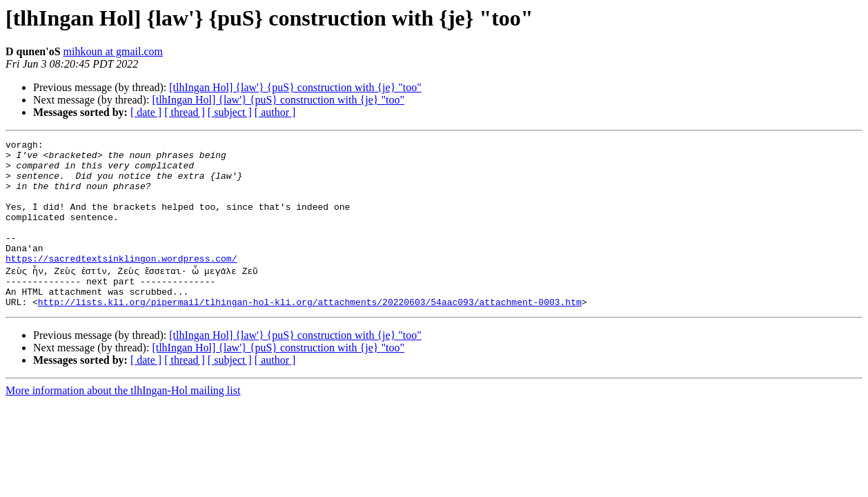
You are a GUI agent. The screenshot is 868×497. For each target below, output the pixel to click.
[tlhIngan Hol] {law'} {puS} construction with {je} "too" (295, 87)
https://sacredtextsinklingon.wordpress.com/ (121, 283)
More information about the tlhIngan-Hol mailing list (123, 421)
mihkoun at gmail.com (113, 51)
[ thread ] (185, 112)
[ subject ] (230, 112)
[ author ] (275, 112)
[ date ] (146, 112)
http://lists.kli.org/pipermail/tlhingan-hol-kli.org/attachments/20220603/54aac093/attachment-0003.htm (310, 333)
